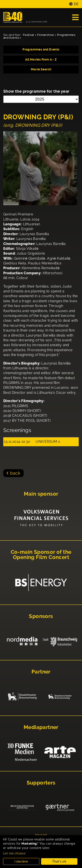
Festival (29, 35)
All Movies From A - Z (41, 59)
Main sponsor (41, 494)
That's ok (59, 861)
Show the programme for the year (36, 91)
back (15, 473)
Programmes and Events (41, 49)
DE (76, 4)
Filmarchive (45, 35)
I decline (21, 861)
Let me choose (14, 853)
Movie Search (41, 69)
